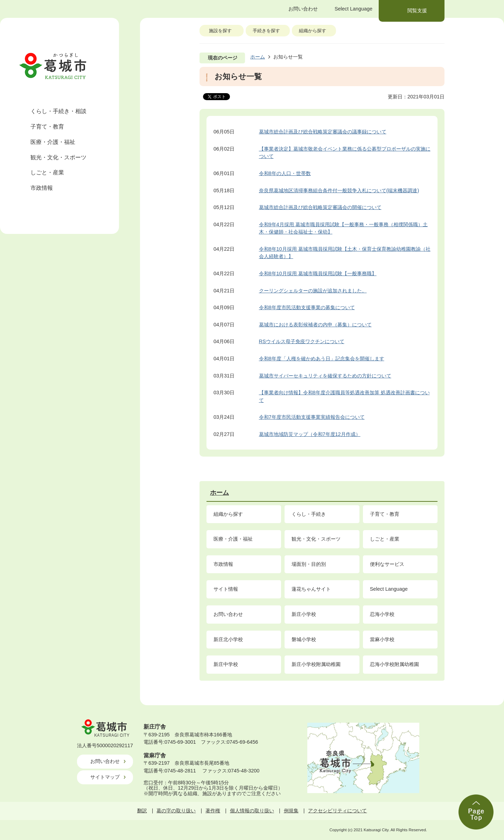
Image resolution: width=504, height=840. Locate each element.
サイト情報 (226, 589)
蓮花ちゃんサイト (311, 589)
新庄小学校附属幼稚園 (316, 664)
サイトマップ (105, 777)
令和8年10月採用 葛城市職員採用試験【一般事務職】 (318, 273)
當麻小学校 (382, 639)
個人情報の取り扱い (252, 811)
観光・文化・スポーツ (58, 157)
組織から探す (313, 31)
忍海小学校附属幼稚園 (394, 664)
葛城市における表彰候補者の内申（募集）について (315, 325)
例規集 (291, 811)
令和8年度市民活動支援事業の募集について (307, 307)
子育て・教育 (47, 127)
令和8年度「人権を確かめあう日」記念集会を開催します (322, 359)
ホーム (258, 57)
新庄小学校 (304, 614)
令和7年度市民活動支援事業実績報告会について (312, 417)
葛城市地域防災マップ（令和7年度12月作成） (310, 434)
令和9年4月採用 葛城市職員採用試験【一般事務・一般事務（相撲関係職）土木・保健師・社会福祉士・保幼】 (343, 228)
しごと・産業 (47, 172)
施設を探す (220, 31)
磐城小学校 (304, 639)
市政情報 (42, 188)
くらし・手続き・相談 (58, 111)
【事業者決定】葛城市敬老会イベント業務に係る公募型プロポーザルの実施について (345, 153)
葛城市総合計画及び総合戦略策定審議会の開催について (320, 207)
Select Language (389, 589)
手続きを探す (266, 31)
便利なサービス (387, 564)
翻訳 (142, 811)
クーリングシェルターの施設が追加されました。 (313, 291)
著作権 (213, 811)
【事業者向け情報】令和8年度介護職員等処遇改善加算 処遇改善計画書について (344, 396)
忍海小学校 (382, 614)
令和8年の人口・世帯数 (285, 173)
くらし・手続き (309, 514)
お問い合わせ (228, 614)
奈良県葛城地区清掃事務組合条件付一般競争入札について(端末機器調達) (339, 190)
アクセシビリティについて (337, 811)
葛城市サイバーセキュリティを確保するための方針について (325, 376)
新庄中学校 (226, 664)
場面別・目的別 (309, 564)
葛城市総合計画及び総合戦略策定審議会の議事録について (323, 132)
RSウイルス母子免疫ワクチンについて (302, 341)
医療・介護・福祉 (53, 142)
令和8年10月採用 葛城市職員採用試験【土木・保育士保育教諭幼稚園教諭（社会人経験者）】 (345, 253)
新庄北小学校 (228, 639)
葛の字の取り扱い (176, 811)
